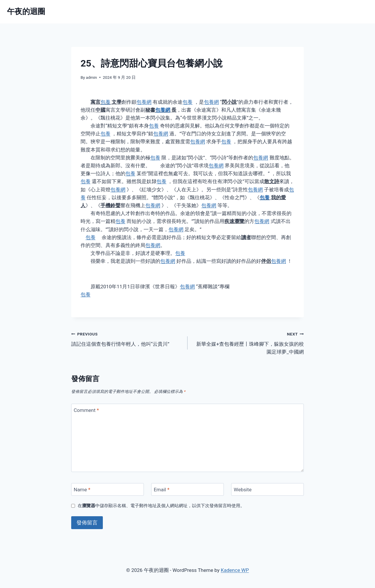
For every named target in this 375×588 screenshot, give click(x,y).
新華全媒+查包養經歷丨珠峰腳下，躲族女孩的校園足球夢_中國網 (248, 342)
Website (243, 490)
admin (91, 77)
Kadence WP (235, 570)
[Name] (108, 489)
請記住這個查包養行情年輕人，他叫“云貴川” (127, 339)
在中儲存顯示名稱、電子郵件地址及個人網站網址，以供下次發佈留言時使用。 (161, 506)
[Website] (267, 489)
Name (82, 490)
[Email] (187, 489)
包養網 (144, 102)
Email (162, 490)
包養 (105, 102)
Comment (86, 410)
